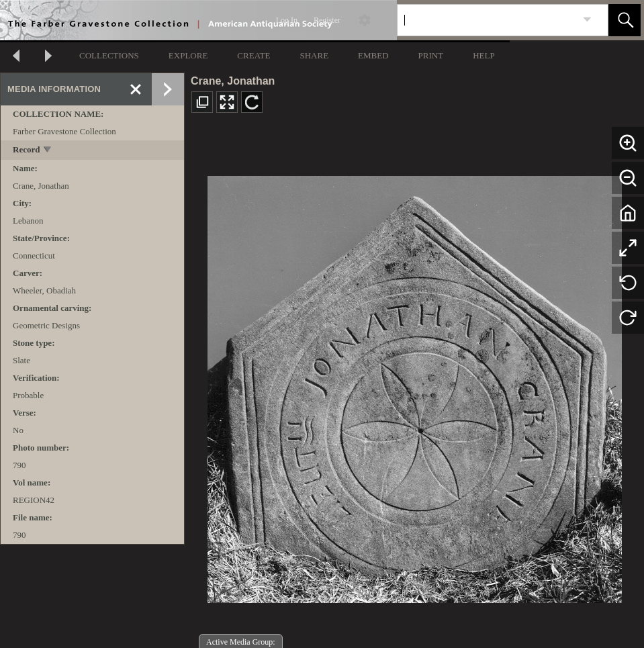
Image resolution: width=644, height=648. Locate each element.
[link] (587, 20)
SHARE (314, 55)
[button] (625, 20)
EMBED (373, 55)
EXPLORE (188, 55)
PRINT (431, 55)
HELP (484, 55)
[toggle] (48, 151)
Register (327, 20)
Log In (287, 20)
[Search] (487, 20)
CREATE (254, 55)
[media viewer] (414, 386)
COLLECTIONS (109, 55)
